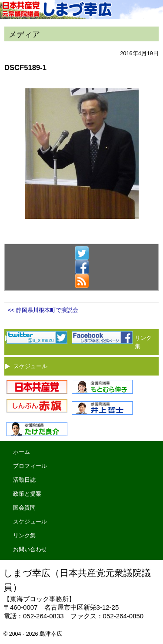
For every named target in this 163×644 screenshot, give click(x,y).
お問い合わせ (30, 549)
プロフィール (30, 466)
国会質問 (24, 508)
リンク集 (24, 535)
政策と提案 (27, 494)
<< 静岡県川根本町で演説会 (43, 310)
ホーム (22, 452)
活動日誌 (24, 480)
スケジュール (30, 366)
